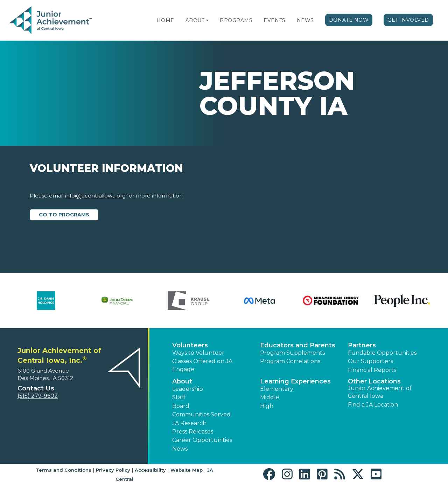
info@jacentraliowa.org (95, 196)
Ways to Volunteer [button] (198, 353)
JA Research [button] (189, 423)
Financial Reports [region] (372, 370)
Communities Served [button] (201, 414)
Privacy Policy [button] (113, 470)
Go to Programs (64, 215)
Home (165, 20)
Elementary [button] (277, 389)
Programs (236, 20)
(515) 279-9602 (38, 396)
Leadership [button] (188, 389)
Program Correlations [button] (290, 361)
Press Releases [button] (193, 432)
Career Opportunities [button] (202, 440)
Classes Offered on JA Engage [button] (202, 365)
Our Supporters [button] (370, 361)
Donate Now (349, 20)
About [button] (182, 381)
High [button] (267, 406)
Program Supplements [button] (292, 353)
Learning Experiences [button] (295, 381)
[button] (207, 20)
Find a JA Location (373, 405)
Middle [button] (270, 397)
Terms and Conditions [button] (64, 470)
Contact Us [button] (36, 388)
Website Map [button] (187, 470)
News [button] (180, 449)
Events (274, 20)
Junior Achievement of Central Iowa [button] (380, 392)
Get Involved (408, 20)
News (305, 20)
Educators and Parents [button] (298, 345)
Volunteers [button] (190, 345)
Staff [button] (179, 397)
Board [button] (181, 406)
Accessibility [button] (150, 470)
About (195, 20)
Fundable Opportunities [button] (382, 353)
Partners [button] (362, 345)
